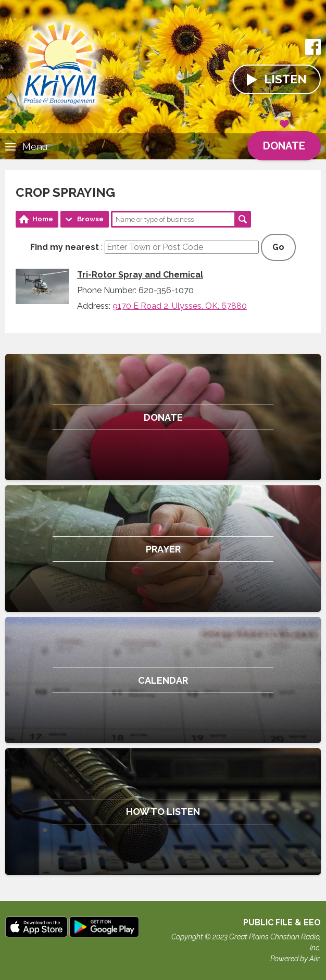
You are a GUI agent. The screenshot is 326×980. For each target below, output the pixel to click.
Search (243, 219)
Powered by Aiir (295, 959)
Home (43, 219)
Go (278, 247)
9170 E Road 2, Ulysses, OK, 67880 (180, 306)
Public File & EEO (282, 922)
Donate (284, 142)
